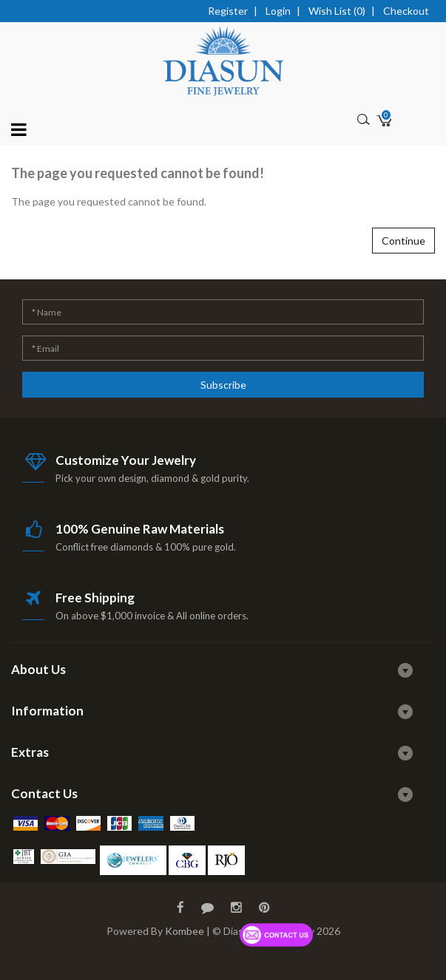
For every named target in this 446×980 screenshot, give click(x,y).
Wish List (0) (337, 11)
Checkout (406, 11)
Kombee (185, 931)
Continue (403, 241)
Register (228, 11)
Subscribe (223, 385)
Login (278, 11)
